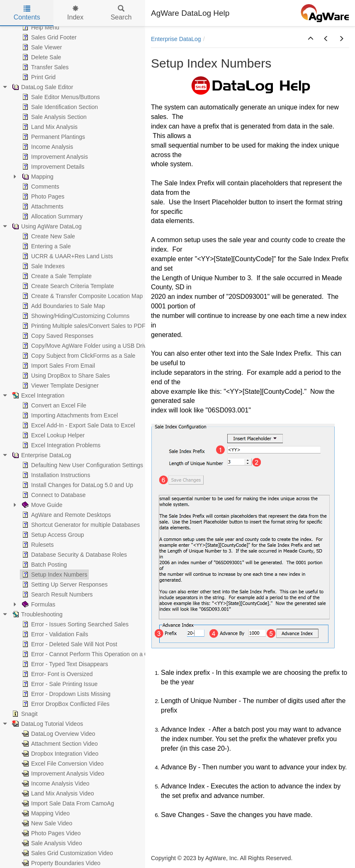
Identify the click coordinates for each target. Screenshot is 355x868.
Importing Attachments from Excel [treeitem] (69, 415)
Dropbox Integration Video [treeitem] (59, 754)
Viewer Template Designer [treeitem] (60, 386)
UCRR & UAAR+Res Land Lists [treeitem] (67, 256)
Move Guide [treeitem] (41, 505)
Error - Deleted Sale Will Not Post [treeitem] (69, 644)
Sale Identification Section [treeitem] (59, 107)
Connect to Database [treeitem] (53, 495)
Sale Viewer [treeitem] (41, 47)
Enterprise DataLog (176, 39)
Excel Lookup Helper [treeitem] (52, 435)
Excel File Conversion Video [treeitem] (62, 764)
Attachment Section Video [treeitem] (59, 744)
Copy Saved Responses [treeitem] (57, 336)
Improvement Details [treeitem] (52, 167)
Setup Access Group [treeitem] (52, 535)
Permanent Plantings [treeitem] (53, 137)
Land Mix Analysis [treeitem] (49, 127)
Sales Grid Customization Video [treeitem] (67, 853)
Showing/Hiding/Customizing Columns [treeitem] (75, 316)
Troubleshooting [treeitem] (36, 614)
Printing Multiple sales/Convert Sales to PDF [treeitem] (83, 326)
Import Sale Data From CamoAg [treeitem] (67, 803)
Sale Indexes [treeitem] (43, 266)
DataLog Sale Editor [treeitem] (42, 87)
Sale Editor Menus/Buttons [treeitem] (60, 97)
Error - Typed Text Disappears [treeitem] (64, 664)
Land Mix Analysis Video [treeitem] (57, 793)
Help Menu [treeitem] (40, 27)
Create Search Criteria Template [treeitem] (67, 286)
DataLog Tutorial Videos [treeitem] (47, 724)
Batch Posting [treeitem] (44, 565)
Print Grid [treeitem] (38, 77)
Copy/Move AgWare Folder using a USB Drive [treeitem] (85, 346)
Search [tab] (121, 13)
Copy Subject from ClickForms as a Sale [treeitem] (78, 356)
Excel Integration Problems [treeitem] (60, 445)
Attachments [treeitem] (42, 206)
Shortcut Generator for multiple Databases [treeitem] (80, 525)
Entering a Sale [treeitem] (46, 246)
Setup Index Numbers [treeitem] (54, 575)
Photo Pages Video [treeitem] (51, 833)
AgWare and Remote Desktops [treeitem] (66, 515)
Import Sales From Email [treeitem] (58, 366)
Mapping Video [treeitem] (45, 813)
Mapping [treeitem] (37, 177)
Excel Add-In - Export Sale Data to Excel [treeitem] (78, 425)
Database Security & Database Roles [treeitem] (74, 555)
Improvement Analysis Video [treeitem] (62, 773)
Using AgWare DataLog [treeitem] (46, 226)
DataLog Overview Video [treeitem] (58, 734)
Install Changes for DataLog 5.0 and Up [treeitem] (77, 485)
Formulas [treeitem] (38, 604)
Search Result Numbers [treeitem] (57, 594)
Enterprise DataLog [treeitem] (41, 455)
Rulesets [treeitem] (37, 545)
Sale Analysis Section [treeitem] (53, 117)
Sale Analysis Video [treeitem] (51, 843)
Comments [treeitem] (40, 187)
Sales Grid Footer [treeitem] (49, 37)
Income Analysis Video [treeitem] (55, 783)
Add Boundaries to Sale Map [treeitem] (63, 306)
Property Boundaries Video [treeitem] (60, 863)
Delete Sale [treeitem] (41, 57)
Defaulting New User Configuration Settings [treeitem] (82, 465)
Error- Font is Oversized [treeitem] (57, 674)
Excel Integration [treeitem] (37, 395)
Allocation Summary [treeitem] (52, 216)
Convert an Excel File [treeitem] (53, 405)
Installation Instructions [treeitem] (55, 475)
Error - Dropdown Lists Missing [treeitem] (65, 694)
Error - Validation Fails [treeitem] (54, 634)
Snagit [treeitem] (24, 714)
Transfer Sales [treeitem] (45, 67)
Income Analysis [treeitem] (47, 147)
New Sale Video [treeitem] (46, 823)
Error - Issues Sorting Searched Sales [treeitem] (74, 624)
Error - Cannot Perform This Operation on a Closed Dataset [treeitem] (102, 654)
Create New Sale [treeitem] (48, 236)
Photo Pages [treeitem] (42, 196)
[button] (311, 39)
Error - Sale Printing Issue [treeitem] (59, 684)
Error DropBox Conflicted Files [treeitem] (65, 704)
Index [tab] (75, 13)
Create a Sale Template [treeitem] (56, 276)
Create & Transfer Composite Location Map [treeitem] (81, 296)
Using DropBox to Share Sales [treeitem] (65, 376)
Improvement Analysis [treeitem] (54, 157)
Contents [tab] (27, 13)
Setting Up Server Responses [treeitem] (64, 584)
